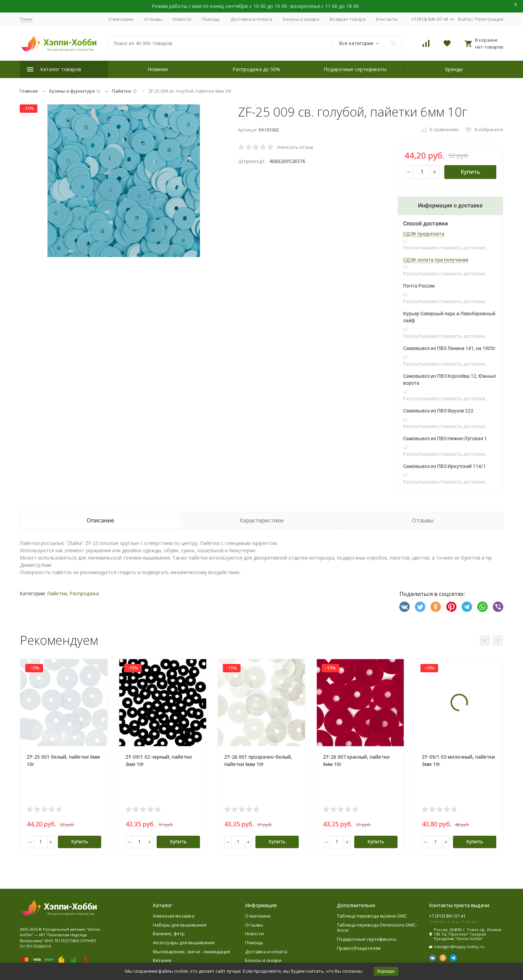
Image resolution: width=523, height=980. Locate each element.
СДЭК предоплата (424, 234)
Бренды (454, 69)
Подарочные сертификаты (355, 69)
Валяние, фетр (169, 934)
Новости (182, 19)
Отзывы (153, 19)
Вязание (162, 960)
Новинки (158, 69)
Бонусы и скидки (301, 19)
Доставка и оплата (251, 19)
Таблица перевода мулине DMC (372, 916)
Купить (470, 172)
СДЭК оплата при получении (436, 260)
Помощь (211, 19)
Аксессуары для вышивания (184, 943)
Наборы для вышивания (180, 925)
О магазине (121, 19)
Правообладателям (359, 948)
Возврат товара (348, 19)
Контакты (387, 19)
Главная (29, 91)
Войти (465, 19)
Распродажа (84, 593)
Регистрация (489, 19)
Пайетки (121, 91)
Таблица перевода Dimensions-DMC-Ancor (377, 928)
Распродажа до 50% (256, 69)
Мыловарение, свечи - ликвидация (191, 952)
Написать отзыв (295, 147)
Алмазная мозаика (174, 916)
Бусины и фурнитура (72, 91)
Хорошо (386, 971)
